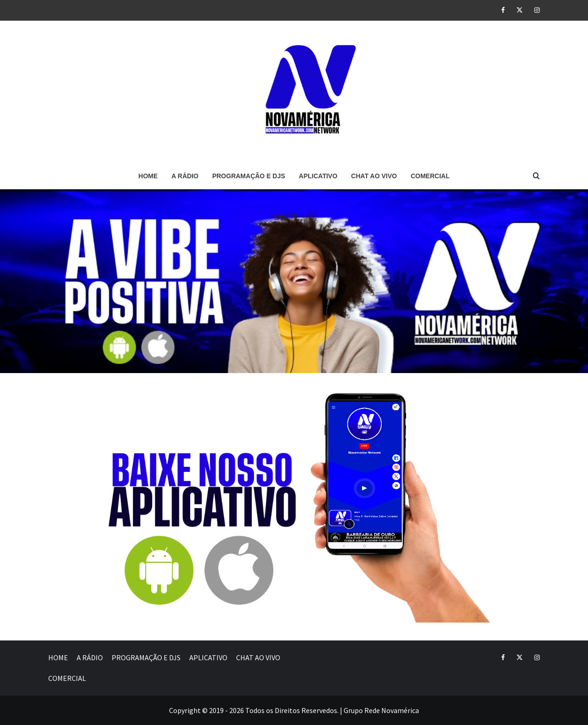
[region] (294, 281)
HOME (148, 176)
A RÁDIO (185, 176)
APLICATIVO (318, 176)
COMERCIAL (430, 176)
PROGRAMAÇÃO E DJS (249, 176)
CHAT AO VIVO (374, 176)
